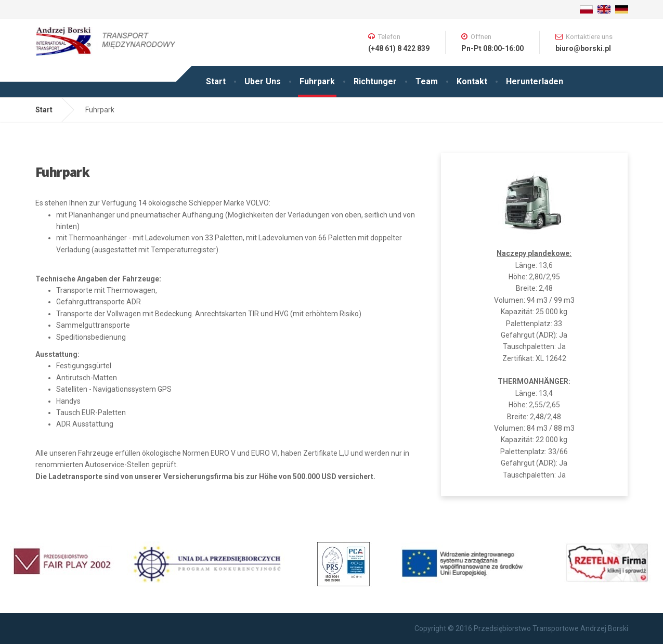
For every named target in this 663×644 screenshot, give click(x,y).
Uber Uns (263, 81)
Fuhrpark (317, 81)
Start (216, 81)
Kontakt (472, 81)
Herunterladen (535, 81)
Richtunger (375, 81)
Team (427, 81)
